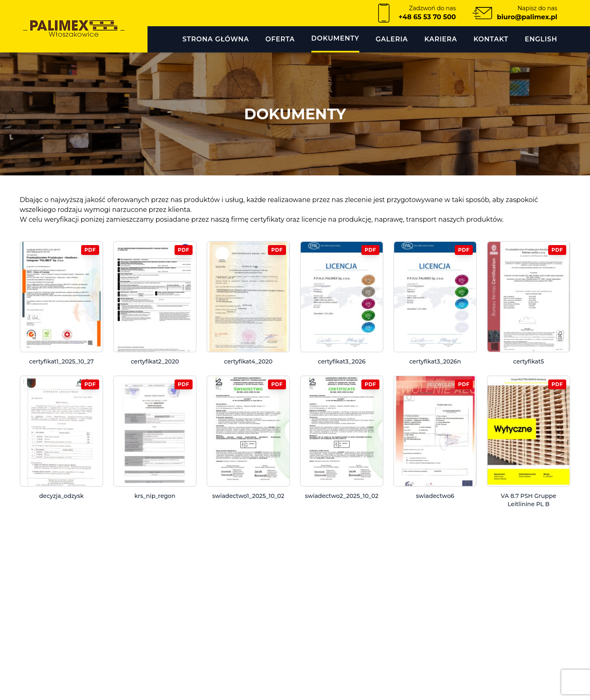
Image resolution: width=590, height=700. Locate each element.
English (541, 39)
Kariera (441, 39)
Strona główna (216, 39)
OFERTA (280, 39)
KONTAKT (491, 39)
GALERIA (392, 39)
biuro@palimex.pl (527, 17)
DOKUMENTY (335, 38)
